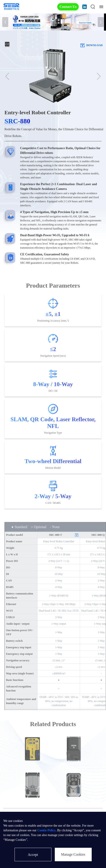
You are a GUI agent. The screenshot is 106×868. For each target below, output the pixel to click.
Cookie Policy (47, 830)
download (91, 45)
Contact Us (68, 7)
